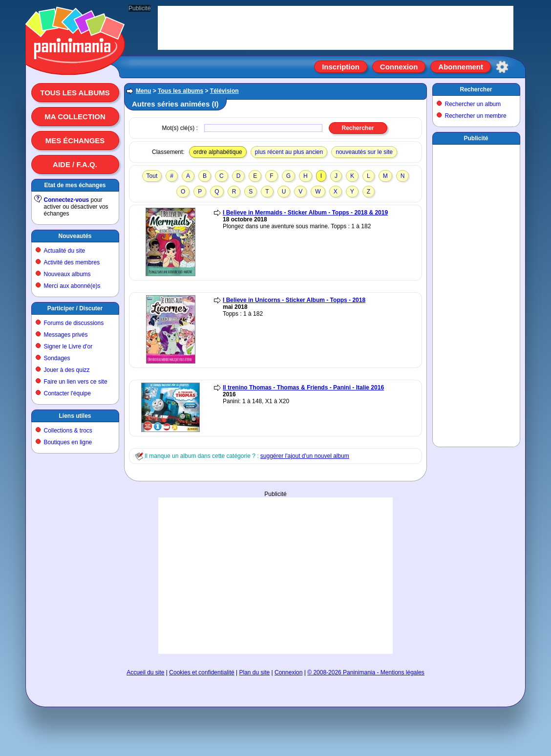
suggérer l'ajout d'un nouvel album (305, 456)
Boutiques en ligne (68, 442)
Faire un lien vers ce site (76, 382)
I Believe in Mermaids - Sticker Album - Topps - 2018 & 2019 (305, 213)
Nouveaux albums (67, 274)
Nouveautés (75, 236)
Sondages (57, 358)
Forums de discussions (74, 323)
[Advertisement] (275, 576)
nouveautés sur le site (364, 152)
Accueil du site (145, 672)
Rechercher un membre (476, 116)
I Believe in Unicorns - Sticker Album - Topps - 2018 (294, 300)
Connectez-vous (67, 200)
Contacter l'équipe (67, 393)
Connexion (399, 67)
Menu (143, 91)
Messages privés (66, 335)
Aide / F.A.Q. (75, 164)
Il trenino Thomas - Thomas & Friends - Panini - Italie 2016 (303, 388)
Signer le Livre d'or (68, 346)
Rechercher (476, 89)
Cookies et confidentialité (201, 672)
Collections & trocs (68, 431)
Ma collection (75, 117)
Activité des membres (72, 262)
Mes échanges (75, 140)
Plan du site (255, 672)
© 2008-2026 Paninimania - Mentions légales (366, 672)
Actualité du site (65, 251)
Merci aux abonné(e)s (72, 286)
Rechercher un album (473, 104)
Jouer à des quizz (67, 370)
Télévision (224, 91)
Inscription (341, 67)
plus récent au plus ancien (289, 152)
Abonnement (461, 67)
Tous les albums (75, 93)
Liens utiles (75, 416)
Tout (152, 176)
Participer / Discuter (75, 308)
